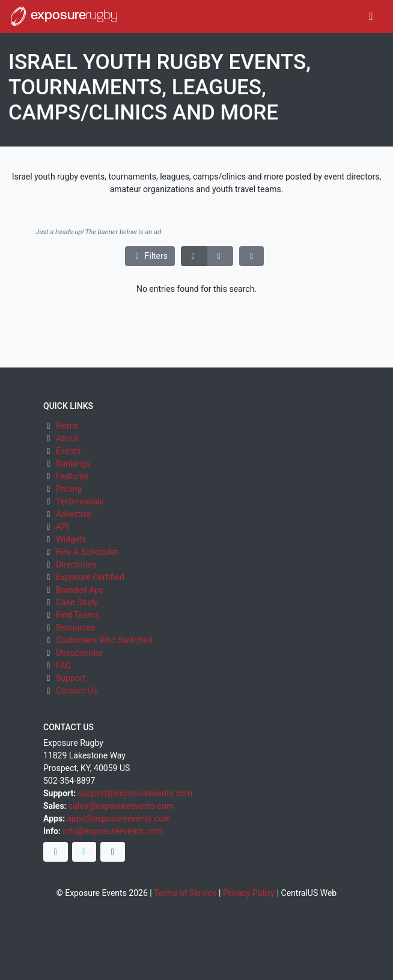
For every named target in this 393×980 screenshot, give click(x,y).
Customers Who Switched (104, 640)
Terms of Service (185, 893)
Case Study (77, 602)
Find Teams (78, 615)
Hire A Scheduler (87, 552)
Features (72, 476)
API (62, 527)
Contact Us (77, 691)
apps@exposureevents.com (119, 818)
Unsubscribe (79, 653)
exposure (63, 16)
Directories (76, 564)
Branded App (80, 590)
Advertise (74, 514)
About (67, 438)
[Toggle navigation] (371, 17)
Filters (150, 256)
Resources (76, 628)
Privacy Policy (249, 893)
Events (68, 451)
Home (67, 426)
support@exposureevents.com (135, 793)
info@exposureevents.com (112, 831)
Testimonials (80, 501)
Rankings (73, 464)
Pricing (69, 489)
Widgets (71, 539)
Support (71, 678)
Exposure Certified (90, 577)
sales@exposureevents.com (121, 806)
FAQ (63, 665)
